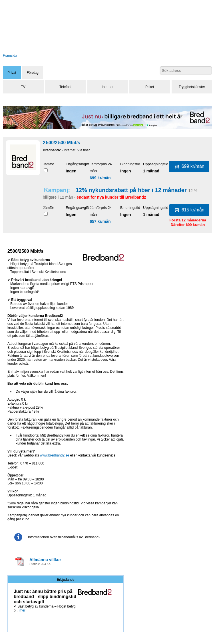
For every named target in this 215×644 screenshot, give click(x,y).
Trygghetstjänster (192, 87)
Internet (108, 87)
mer (22, 610)
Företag (32, 73)
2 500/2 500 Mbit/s (62, 143)
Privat (12, 73)
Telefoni (65, 87)
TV (23, 87)
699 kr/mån (100, 178)
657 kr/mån (100, 221)
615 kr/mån (190, 210)
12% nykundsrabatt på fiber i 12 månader (131, 190)
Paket (150, 87)
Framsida (10, 56)
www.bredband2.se (55, 455)
